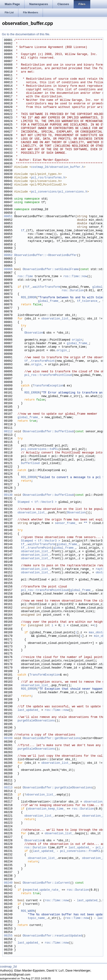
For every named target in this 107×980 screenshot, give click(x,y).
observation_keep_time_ (46, 809)
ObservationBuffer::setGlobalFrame (51, 270)
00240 (8, 883)
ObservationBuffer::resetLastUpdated (52, 936)
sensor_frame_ (66, 523)
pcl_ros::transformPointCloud (48, 375)
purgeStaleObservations (36, 721)
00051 (8, 217)
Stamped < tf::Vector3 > (37, 502)
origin (77, 340)
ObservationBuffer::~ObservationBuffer (45, 255)
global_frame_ (49, 301)
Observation (34, 333)
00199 (8, 738)
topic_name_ (37, 918)
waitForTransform (46, 287)
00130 (8, 495)
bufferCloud (30, 463)
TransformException (48, 386)
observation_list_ (56, 319)
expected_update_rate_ (42, 890)
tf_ (24, 231)
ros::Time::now (75, 277)
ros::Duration (73, 291)
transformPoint (43, 361)
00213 (8, 788)
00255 (8, 936)
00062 (8, 255)
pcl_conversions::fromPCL (80, 851)
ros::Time (25, 277)
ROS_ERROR (29, 298)
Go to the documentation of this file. (26, 34)
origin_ (62, 351)
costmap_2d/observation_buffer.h (57, 167)
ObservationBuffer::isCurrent (46, 883)
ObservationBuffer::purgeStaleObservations (57, 788)
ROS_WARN (28, 911)
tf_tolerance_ (88, 301)
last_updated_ (29, 710)
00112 (8, 432)
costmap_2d (8, 966)
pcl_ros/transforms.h (48, 178)
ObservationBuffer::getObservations (51, 738)
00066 (8, 270)
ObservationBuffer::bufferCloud (48, 432)
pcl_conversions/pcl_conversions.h (59, 192)
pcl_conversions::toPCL (40, 449)
